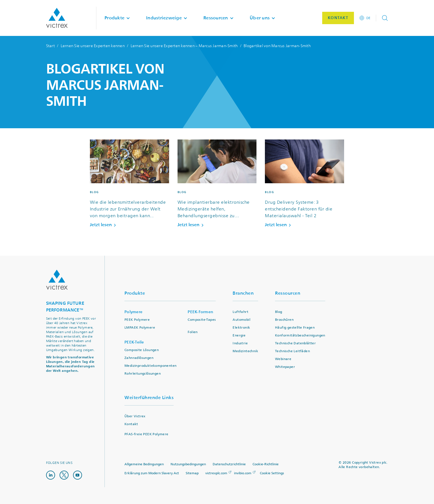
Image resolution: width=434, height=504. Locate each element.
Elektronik (241, 328)
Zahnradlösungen (139, 358)
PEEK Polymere (137, 320)
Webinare (283, 359)
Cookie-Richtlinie (266, 464)
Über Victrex (135, 416)
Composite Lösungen (142, 350)
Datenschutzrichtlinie (229, 464)
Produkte (135, 293)
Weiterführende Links (149, 398)
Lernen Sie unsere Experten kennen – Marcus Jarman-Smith (184, 46)
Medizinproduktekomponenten (150, 366)
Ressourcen (288, 293)
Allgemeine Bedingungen (144, 464)
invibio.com (243, 473)
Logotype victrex (57, 18)
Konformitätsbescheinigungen (300, 335)
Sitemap (192, 473)
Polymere (133, 312)
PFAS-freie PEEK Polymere (146, 434)
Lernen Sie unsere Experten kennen (93, 46)
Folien (193, 332)
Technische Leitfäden (292, 351)
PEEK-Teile (134, 342)
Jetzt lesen (104, 225)
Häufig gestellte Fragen (295, 328)
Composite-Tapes (202, 320)
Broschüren (284, 320)
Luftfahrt (240, 312)
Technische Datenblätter (295, 343)
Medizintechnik (245, 351)
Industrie (240, 343)
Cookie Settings (272, 473)
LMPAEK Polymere (140, 328)
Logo (57, 280)
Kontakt (131, 424)
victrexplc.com (216, 473)
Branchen (243, 293)
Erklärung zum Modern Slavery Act (152, 473)
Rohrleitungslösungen (143, 374)
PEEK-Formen (200, 312)
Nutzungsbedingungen (188, 464)
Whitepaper (285, 367)
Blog (279, 312)
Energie (239, 335)
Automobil (241, 320)
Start (50, 46)
